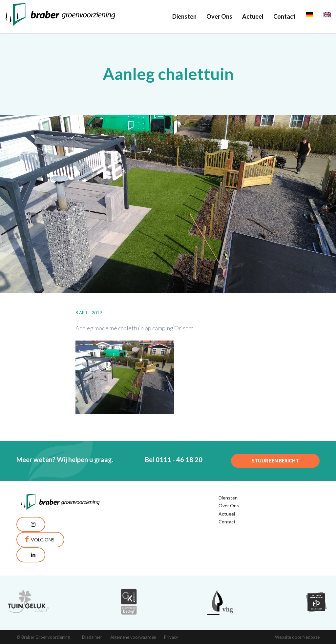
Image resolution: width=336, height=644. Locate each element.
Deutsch (317, 16)
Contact (284, 16)
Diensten (184, 16)
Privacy (171, 637)
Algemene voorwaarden (133, 637)
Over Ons (219, 16)
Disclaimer (92, 637)
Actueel (253, 16)
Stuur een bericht (275, 461)
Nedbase (311, 637)
